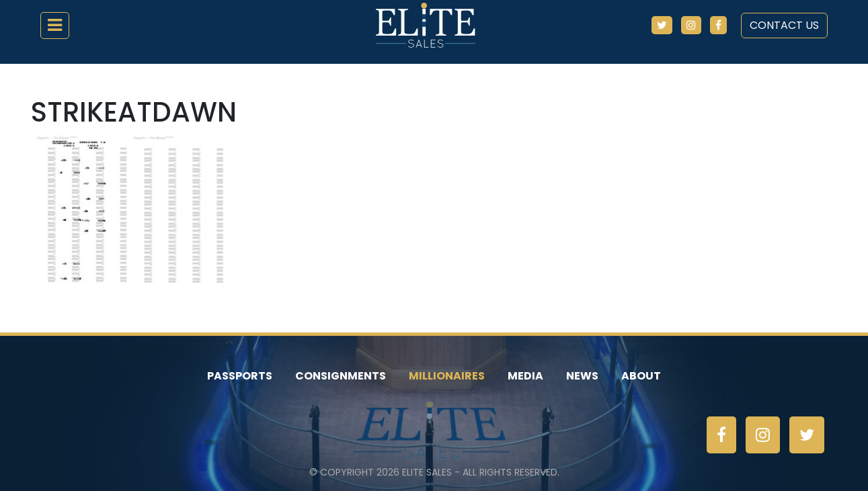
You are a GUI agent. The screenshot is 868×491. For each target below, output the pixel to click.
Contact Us (784, 25)
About (641, 376)
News (582, 376)
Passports (240, 376)
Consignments (341, 376)
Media (525, 376)
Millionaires (447, 376)
